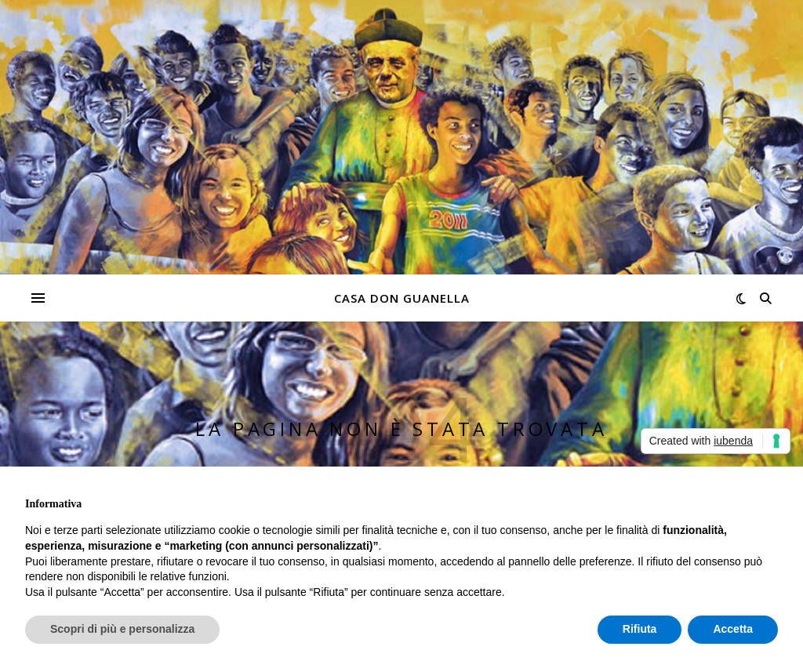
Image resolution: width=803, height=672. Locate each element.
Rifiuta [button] (640, 629)
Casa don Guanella (402, 298)
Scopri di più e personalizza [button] (122, 629)
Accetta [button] (733, 629)
